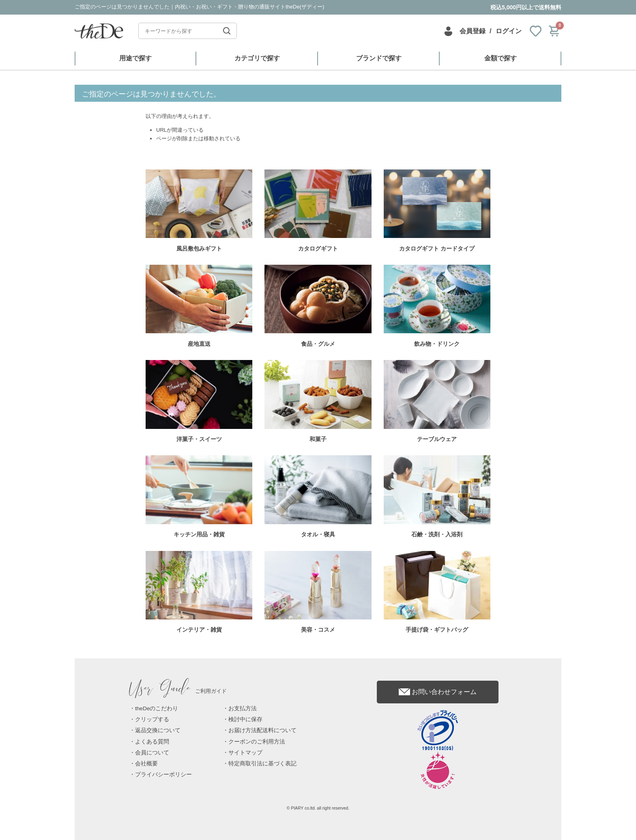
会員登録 (473, 31)
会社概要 (146, 764)
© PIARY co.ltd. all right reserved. (318, 808)
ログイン (509, 31)
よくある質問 (152, 742)
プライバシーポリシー (163, 775)
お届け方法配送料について (262, 730)
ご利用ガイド (178, 691)
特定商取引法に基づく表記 (262, 764)
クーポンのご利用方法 (257, 742)
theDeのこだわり (157, 708)
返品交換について (158, 730)
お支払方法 (243, 708)
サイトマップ (245, 753)
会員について (152, 753)
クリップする (152, 719)
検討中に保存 (245, 719)
